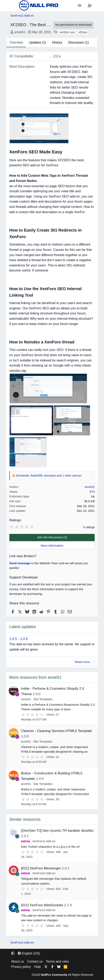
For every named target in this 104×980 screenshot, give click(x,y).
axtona (26, 841)
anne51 (20, 32)
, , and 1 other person (49, 476)
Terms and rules (57, 961)
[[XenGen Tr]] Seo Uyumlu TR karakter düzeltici (57, 831)
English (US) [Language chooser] (29, 953)
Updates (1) (38, 42)
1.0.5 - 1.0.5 (19, 639)
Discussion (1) (79, 42)
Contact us (35, 961)
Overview (16, 42)
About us (18, 961)
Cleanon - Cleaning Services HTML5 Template (56, 731)
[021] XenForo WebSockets (42, 905)
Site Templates (43, 699)
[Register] (90, 6)
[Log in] (80, 6)
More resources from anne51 (35, 677)
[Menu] (13, 6)
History (57, 42)
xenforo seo (67, 32)
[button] (13, 953)
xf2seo (83, 32)
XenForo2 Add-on (44, 841)
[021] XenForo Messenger (41, 868)
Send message (20, 563)
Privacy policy (21, 967)
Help (38, 967)
